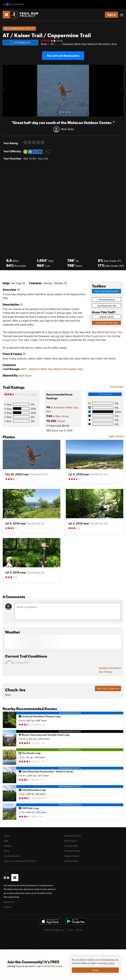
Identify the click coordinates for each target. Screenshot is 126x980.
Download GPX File (107, 306)
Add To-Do (30, 158)
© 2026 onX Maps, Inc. (54, 930)
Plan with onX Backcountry (63, 56)
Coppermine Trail (101, 336)
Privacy (79, 930)
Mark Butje (67, 129)
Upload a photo (107, 317)
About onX (9, 902)
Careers (8, 907)
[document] (95, 966)
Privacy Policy (108, 963)
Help (6, 841)
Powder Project (72, 856)
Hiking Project (71, 846)
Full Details (117, 387)
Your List (43, 158)
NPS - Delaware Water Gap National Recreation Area (52, 369)
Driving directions (106, 300)
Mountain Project (72, 836)
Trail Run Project (72, 851)
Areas (44, 44)
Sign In (111, 15)
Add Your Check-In (108, 688)
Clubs (6, 851)
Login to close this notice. (49, 966)
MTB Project (70, 841)
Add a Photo (116, 436)
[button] (6, 91)
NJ (52, 44)
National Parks (71, 861)
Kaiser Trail (116, 332)
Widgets (8, 846)
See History (106, 672)
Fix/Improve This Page (107, 323)
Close (95, 970)
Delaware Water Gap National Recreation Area (90, 44)
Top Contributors (12, 856)
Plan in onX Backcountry (106, 291)
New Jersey (62, 416)
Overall (61, 421)
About (7, 836)
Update (110, 668)
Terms (70, 930)
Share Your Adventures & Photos (20, 861)
